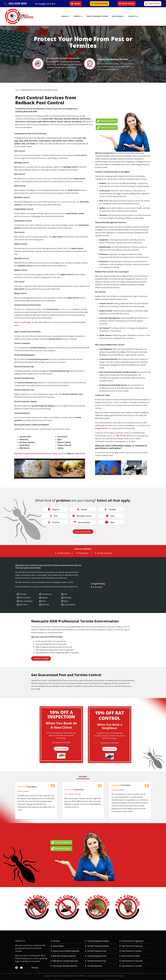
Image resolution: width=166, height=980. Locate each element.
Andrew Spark (23, 791)
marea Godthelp (118, 790)
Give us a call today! (23, 322)
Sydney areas (66, 309)
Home (17, 90)
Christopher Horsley (73, 794)
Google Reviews (102, 428)
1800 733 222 (80, 454)
